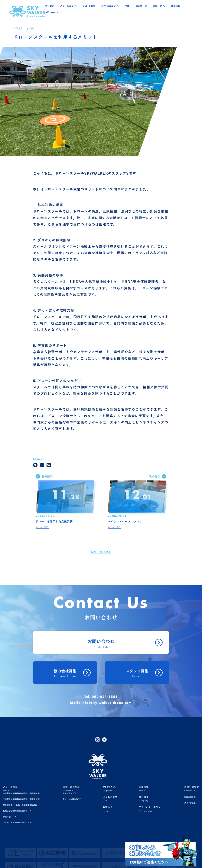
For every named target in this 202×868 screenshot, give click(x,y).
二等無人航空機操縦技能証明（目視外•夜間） (22, 829)
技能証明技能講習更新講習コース (17, 841)
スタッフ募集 (190, 833)
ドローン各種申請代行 (72, 829)
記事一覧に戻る (101, 558)
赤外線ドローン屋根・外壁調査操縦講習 (20, 835)
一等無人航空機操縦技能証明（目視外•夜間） (22, 823)
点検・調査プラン (70, 823)
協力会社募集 (190, 827)
